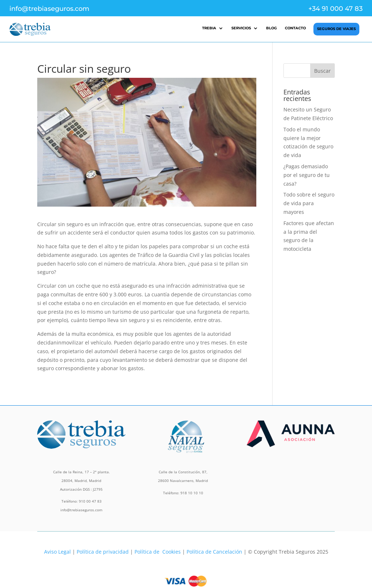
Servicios (241, 28)
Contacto (295, 28)
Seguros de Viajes (336, 29)
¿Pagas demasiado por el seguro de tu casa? (307, 175)
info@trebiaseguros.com (49, 9)
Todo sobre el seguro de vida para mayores (309, 203)
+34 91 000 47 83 (335, 9)
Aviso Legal (57, 552)
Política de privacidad (103, 552)
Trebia (209, 28)
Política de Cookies (158, 552)
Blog (271, 28)
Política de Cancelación (214, 552)
